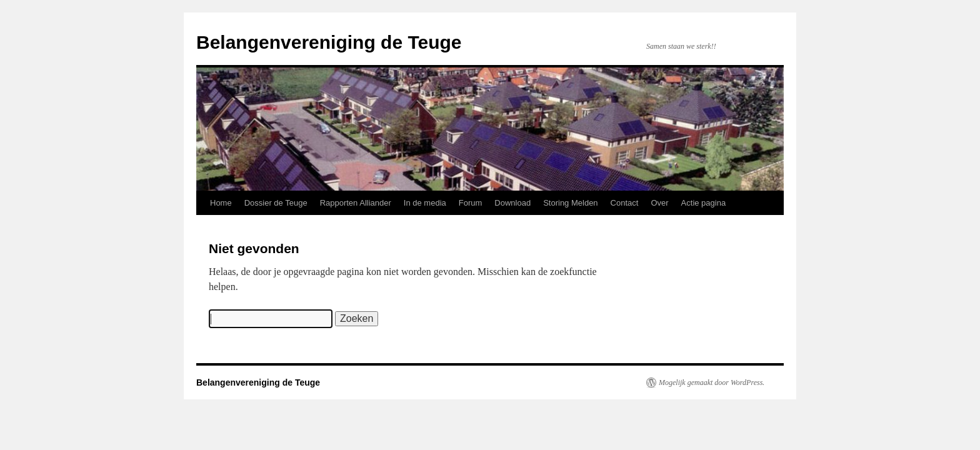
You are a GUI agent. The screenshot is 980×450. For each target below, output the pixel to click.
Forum (471, 203)
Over (659, 203)
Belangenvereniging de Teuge (329, 42)
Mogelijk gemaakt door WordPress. (712, 382)
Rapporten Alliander (356, 203)
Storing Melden (570, 203)
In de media (425, 203)
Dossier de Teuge (276, 203)
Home (221, 203)
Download (512, 203)
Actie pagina (704, 203)
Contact (625, 203)
